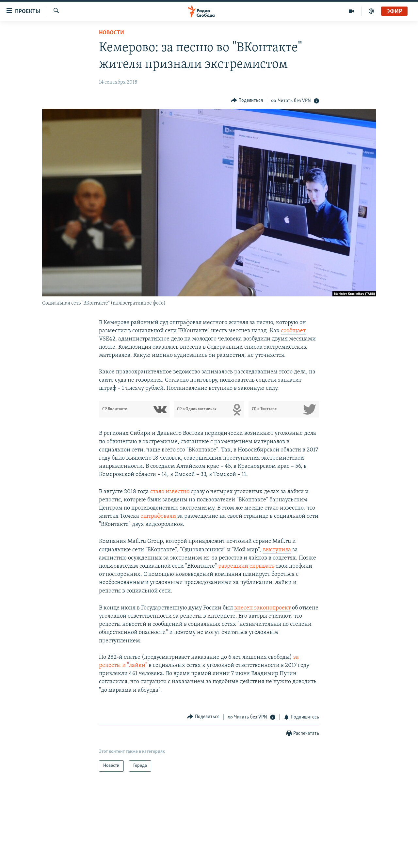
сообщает (293, 331)
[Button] (247, 100)
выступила (277, 550)
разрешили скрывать (246, 566)
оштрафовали (158, 516)
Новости (112, 33)
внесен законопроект (262, 608)
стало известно (170, 492)
